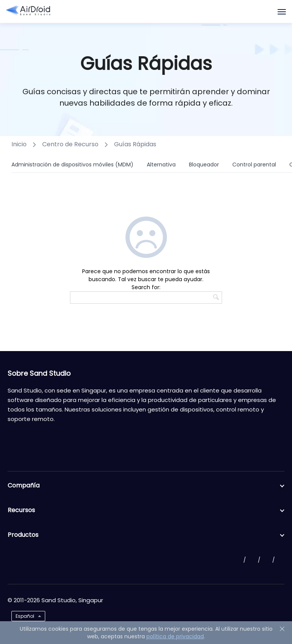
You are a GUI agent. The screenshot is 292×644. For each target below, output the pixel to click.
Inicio (19, 144)
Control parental (254, 165)
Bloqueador (204, 165)
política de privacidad (175, 636)
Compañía (146, 486)
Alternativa (161, 165)
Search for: (146, 287)
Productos (146, 535)
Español (25, 616)
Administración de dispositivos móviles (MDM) (72, 165)
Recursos (146, 510)
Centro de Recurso (70, 144)
